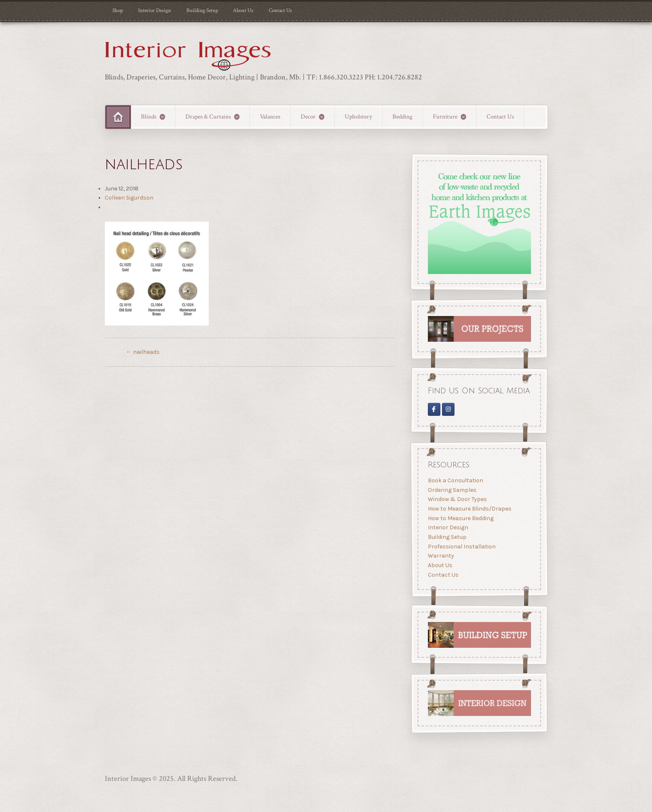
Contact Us (280, 10)
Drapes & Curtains (208, 116)
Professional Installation (461, 547)
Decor (308, 116)
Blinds (149, 116)
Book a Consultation (455, 480)
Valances (270, 116)
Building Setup (202, 10)
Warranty (441, 556)
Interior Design (154, 10)
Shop (117, 10)
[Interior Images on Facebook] (434, 409)
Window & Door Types (457, 499)
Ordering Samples (452, 490)
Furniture (445, 116)
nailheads (143, 352)
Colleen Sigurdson (129, 198)
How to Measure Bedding (460, 518)
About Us (243, 10)
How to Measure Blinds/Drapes (469, 509)
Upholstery (358, 116)
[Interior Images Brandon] (448, 409)
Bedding (403, 116)
